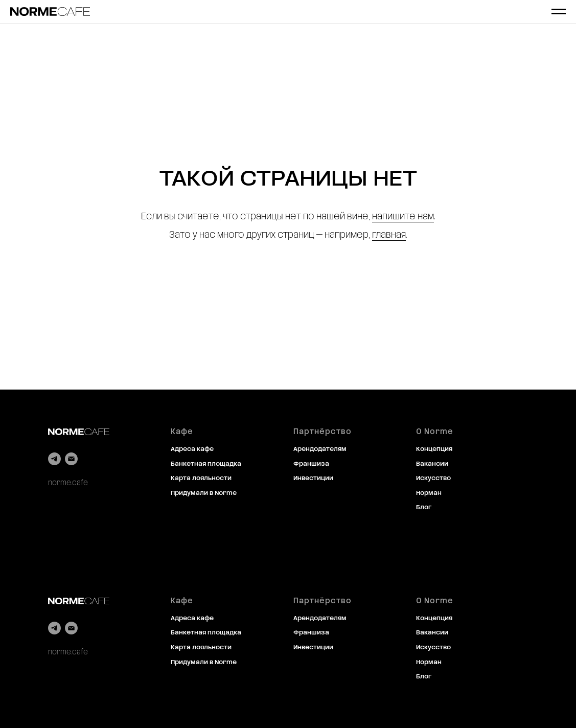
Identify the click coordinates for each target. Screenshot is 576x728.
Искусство (433, 479)
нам (426, 217)
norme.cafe (68, 483)
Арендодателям (320, 449)
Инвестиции (313, 479)
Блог (424, 508)
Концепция (434, 449)
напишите (394, 217)
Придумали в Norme (204, 493)
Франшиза (311, 464)
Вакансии (432, 464)
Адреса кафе (192, 449)
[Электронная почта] (71, 459)
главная (389, 235)
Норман (429, 493)
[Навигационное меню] (559, 12)
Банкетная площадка (206, 464)
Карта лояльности (201, 479)
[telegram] (54, 459)
